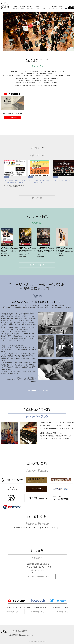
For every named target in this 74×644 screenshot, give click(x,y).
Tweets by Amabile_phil (61, 92)
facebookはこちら (38, 612)
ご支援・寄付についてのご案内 (37, 391)
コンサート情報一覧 (37, 265)
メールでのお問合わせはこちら (38, 577)
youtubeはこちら (13, 612)
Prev (2, 29)
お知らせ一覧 (37, 198)
